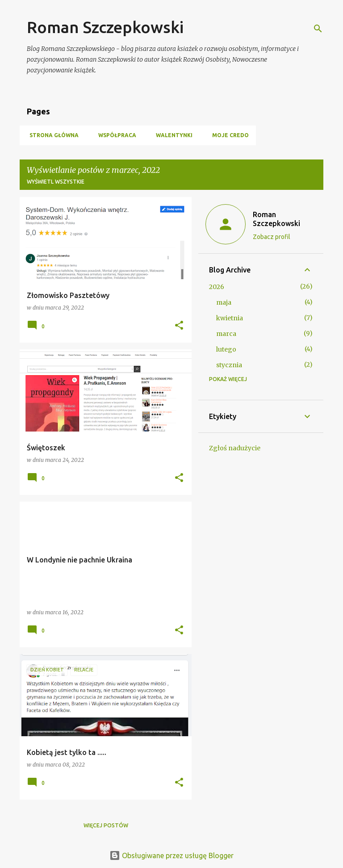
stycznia (229, 365)
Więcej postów (106, 825)
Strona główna (51, 135)
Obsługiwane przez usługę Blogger (171, 855)
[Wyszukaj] (318, 29)
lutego (226, 349)
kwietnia (230, 318)
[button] (179, 326)
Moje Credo (228, 135)
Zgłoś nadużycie (235, 448)
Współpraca (115, 135)
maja (224, 302)
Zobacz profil (272, 237)
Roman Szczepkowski (105, 27)
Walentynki (171, 135)
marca (226, 334)
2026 (217, 287)
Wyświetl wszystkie (56, 182)
